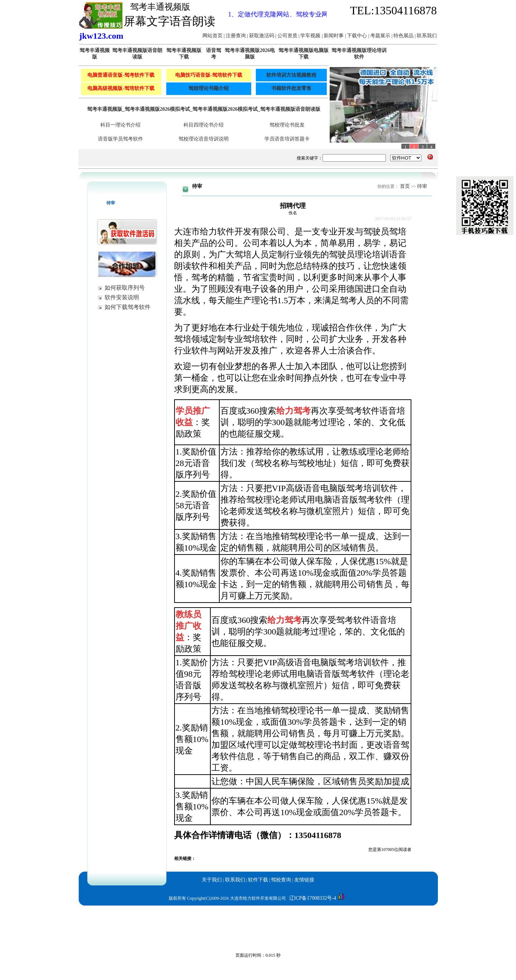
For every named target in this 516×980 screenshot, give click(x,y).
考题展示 (381, 36)
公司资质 (288, 36)
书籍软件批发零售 (291, 88)
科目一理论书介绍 (120, 125)
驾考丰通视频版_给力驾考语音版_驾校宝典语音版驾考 (192, 910)
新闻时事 (334, 36)
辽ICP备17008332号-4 (313, 898)
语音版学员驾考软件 (120, 139)
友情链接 (304, 880)
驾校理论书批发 (287, 125)
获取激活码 (262, 36)
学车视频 (311, 36)
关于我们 (212, 880)
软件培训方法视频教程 (291, 75)
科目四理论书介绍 (204, 125)
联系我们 (427, 36)
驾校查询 (281, 880)
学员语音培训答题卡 (287, 139)
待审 (422, 186)
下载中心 (358, 36)
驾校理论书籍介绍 (209, 88)
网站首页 (213, 36)
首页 (405, 186)
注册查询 (236, 36)
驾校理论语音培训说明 (204, 139)
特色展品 (404, 36)
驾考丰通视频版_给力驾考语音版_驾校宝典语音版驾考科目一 (321, 910)
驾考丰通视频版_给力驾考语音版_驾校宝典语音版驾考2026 (66, 910)
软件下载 (258, 880)
